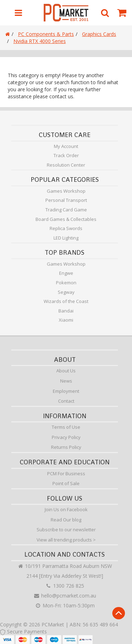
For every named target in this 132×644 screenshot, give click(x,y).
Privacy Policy (66, 437)
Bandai (66, 311)
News (66, 381)
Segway (66, 292)
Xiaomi (66, 320)
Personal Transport (66, 200)
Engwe (66, 273)
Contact (66, 401)
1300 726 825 (65, 586)
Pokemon (66, 283)
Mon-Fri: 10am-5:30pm (65, 605)
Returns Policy (66, 447)
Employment (66, 391)
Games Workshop (66, 191)
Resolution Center (66, 165)
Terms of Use (66, 427)
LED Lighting (66, 238)
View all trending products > (66, 540)
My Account (66, 146)
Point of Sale (66, 483)
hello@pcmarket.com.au (65, 596)
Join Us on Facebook (66, 509)
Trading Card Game (66, 210)
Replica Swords (66, 228)
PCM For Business (66, 473)
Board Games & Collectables (66, 219)
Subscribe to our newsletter (66, 530)
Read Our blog (66, 520)
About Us (66, 371)
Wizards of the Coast (66, 301)
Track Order (66, 155)
